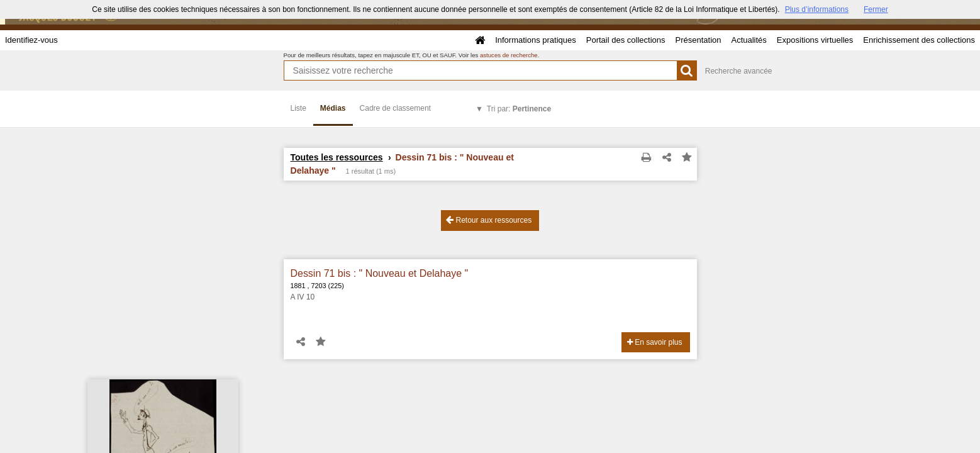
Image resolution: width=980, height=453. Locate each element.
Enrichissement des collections (919, 40)
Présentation (698, 40)
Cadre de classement (395, 108)
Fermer (876, 9)
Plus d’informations (817, 9)
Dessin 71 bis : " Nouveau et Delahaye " (380, 273)
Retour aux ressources (489, 220)
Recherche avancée (739, 71)
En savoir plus (655, 342)
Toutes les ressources (337, 157)
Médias (333, 108)
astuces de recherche (509, 55)
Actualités (749, 40)
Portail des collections (626, 40)
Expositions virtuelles (815, 40)
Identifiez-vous (31, 40)
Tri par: (519, 109)
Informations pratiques (536, 40)
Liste (298, 108)
